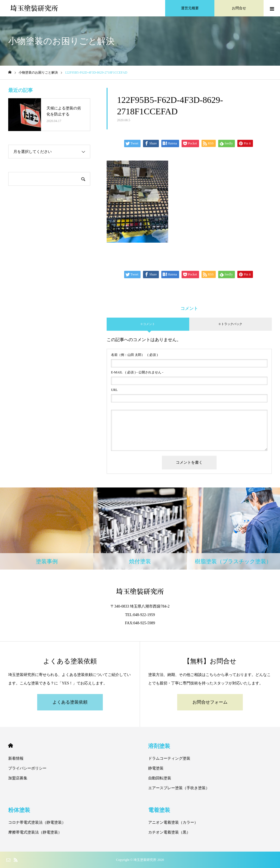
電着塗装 (159, 810)
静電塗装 (156, 768)
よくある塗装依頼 (70, 702)
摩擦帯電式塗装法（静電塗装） (35, 832)
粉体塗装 (19, 810)
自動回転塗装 (160, 778)
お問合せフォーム (210, 702)
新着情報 (16, 758)
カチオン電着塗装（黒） (169, 832)
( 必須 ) (134, 355)
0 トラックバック (230, 324)
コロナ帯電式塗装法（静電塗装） (37, 822)
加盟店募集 (18, 778)
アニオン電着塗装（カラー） (173, 822)
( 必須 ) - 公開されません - (137, 372)
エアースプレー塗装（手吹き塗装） (179, 788)
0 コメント (148, 324)
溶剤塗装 (159, 746)
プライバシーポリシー (27, 768)
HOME (11, 746)
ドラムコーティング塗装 (169, 758)
